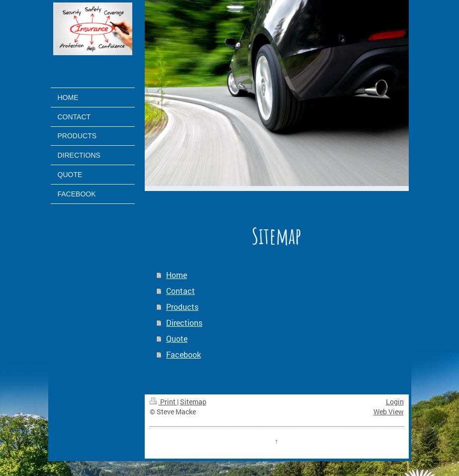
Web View (389, 412)
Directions (184, 323)
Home (177, 275)
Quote (177, 338)
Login (395, 402)
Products (182, 307)
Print (163, 402)
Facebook (184, 354)
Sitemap (193, 402)
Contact (181, 291)
